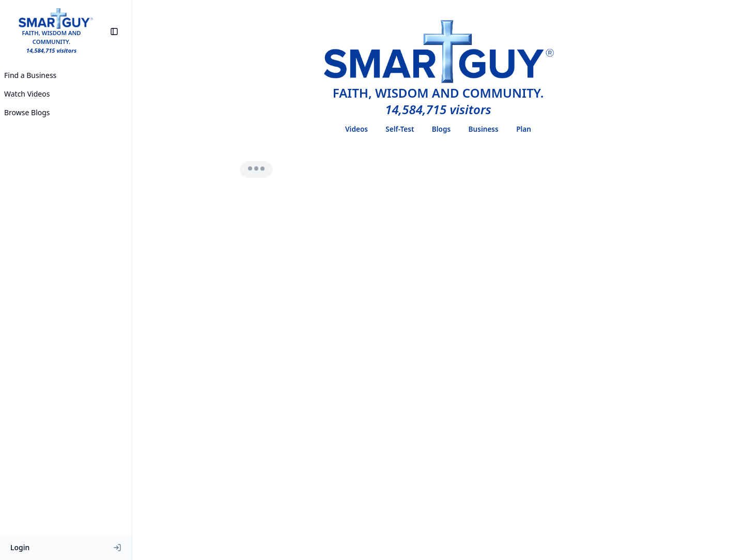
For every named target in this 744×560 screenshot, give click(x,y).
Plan (524, 129)
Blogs (441, 129)
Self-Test (400, 129)
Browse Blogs (27, 112)
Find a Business (30, 75)
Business (484, 129)
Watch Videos (27, 94)
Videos (357, 129)
